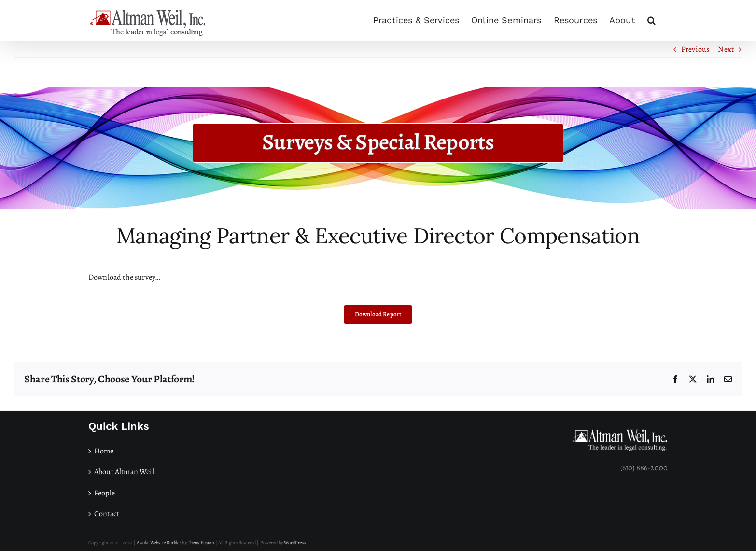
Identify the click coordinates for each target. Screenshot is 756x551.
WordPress (295, 543)
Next (726, 49)
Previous (695, 49)
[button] (651, 20)
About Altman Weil (124, 472)
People (105, 493)
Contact (107, 514)
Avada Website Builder (159, 543)
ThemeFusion (201, 543)
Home (104, 451)
